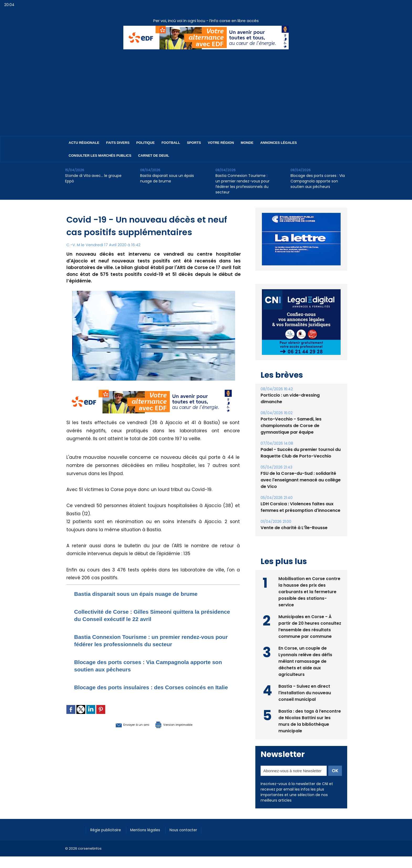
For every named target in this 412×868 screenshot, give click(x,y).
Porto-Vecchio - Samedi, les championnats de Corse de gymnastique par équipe (291, 426)
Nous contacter (191, 829)
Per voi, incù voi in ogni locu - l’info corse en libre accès (206, 21)
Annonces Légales (279, 143)
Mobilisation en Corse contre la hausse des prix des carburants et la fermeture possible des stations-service (310, 591)
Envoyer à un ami (125, 732)
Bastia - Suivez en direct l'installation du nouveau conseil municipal (305, 692)
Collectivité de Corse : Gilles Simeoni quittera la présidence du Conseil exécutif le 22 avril (146, 615)
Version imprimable (181, 732)
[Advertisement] (206, 89)
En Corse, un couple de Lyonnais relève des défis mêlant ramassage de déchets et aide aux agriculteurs (306, 661)
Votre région (221, 143)
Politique (145, 143)
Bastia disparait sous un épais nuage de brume (167, 178)
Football (171, 143)
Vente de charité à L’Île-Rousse (294, 528)
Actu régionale (84, 143)
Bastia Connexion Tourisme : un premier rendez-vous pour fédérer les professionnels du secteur (242, 184)
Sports (194, 143)
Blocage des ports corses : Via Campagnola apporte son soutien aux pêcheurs (318, 181)
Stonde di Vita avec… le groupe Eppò (93, 178)
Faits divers (118, 143)
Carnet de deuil (154, 156)
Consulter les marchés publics (100, 156)
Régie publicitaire (107, 829)
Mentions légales (150, 829)
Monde (247, 143)
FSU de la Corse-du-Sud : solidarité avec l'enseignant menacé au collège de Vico (301, 480)
